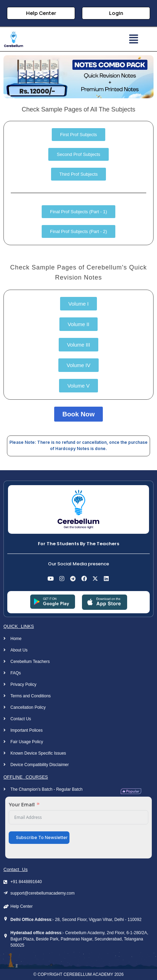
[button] (134, 39)
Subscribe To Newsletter (42, 837)
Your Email (22, 805)
